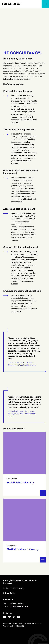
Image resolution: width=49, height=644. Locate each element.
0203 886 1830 (17, 604)
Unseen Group (19, 588)
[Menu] (45, 4)
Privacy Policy (9, 593)
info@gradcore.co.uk (19, 606)
